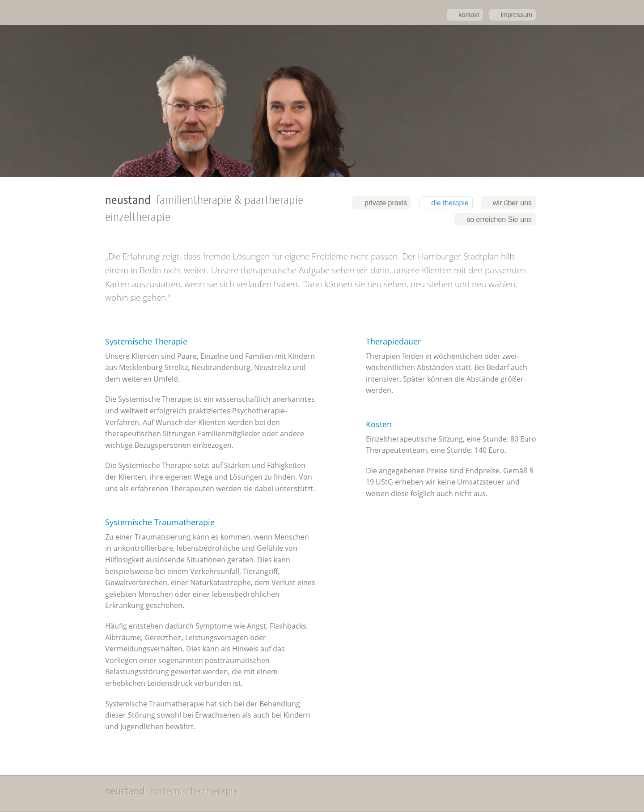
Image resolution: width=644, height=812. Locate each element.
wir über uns (512, 203)
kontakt (469, 15)
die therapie (450, 203)
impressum (517, 15)
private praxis (386, 203)
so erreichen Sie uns (499, 219)
